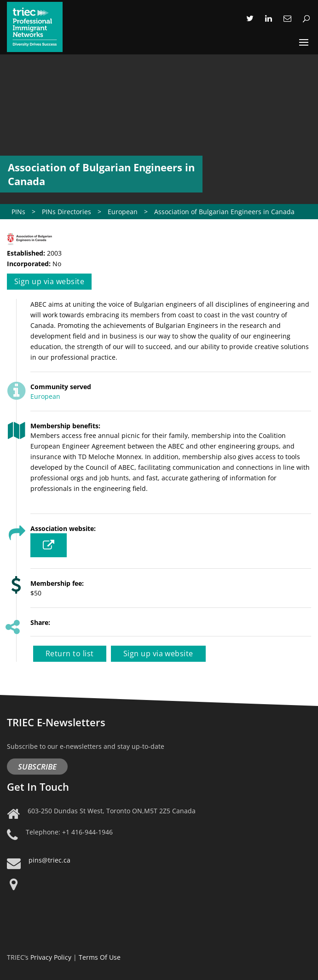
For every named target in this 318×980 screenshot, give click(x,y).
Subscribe (37, 767)
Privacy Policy (51, 957)
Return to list (70, 653)
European (45, 396)
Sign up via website (49, 281)
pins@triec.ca (49, 860)
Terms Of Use (100, 957)
